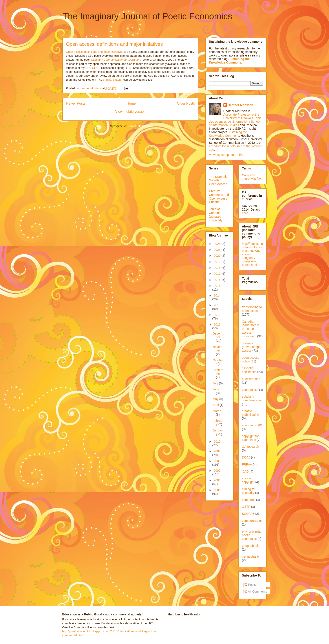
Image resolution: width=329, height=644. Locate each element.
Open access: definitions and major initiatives (114, 44)
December (218, 335)
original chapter (113, 80)
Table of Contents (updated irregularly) (216, 215)
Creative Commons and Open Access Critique (219, 196)
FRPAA (247, 464)
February (218, 423)
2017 (218, 274)
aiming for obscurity (249, 491)
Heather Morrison (241, 105)
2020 (218, 256)
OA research (250, 447)
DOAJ (246, 457)
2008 (217, 461)
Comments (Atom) (139, 126)
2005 (217, 490)
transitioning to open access (252, 309)
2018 (218, 268)
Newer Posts (76, 103)
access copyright (248, 480)
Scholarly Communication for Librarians (116, 60)
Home (131, 103)
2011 (217, 324)
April (216, 405)
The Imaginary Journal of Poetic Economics (147, 16)
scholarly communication (252, 398)
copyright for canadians (250, 438)
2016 (218, 280)
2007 (217, 471)
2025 (218, 244)
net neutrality (251, 557)
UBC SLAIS (93, 68)
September (218, 372)
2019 (218, 262)
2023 (218, 250)
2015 (217, 286)
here (245, 213)
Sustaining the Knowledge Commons (228, 134)
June (216, 389)
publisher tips (251, 379)
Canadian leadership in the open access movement (251, 329)
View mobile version (130, 112)
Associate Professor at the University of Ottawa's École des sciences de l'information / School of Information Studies (235, 120)
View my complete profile (226, 155)
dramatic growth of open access (252, 347)
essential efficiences (249, 370)
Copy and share (252, 177)
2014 (217, 295)
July (216, 383)
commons (249, 500)
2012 (217, 315)
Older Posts (186, 103)
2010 (217, 442)
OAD (245, 471)
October (218, 362)
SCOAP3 (248, 514)
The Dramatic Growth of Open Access (218, 180)
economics (249, 390)
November (218, 349)
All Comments (256, 591)
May (216, 399)
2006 (217, 480)
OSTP (246, 507)
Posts (250, 585)
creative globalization (250, 413)
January (217, 432)
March (217, 411)
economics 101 (252, 425)
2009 (217, 451)
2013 (217, 305)
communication (252, 521)
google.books (251, 546)
